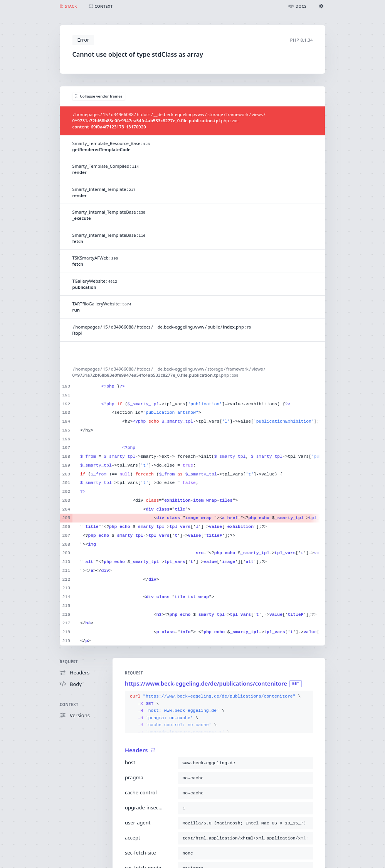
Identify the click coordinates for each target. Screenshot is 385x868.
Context (69, 705)
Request (69, 662)
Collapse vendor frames (98, 96)
